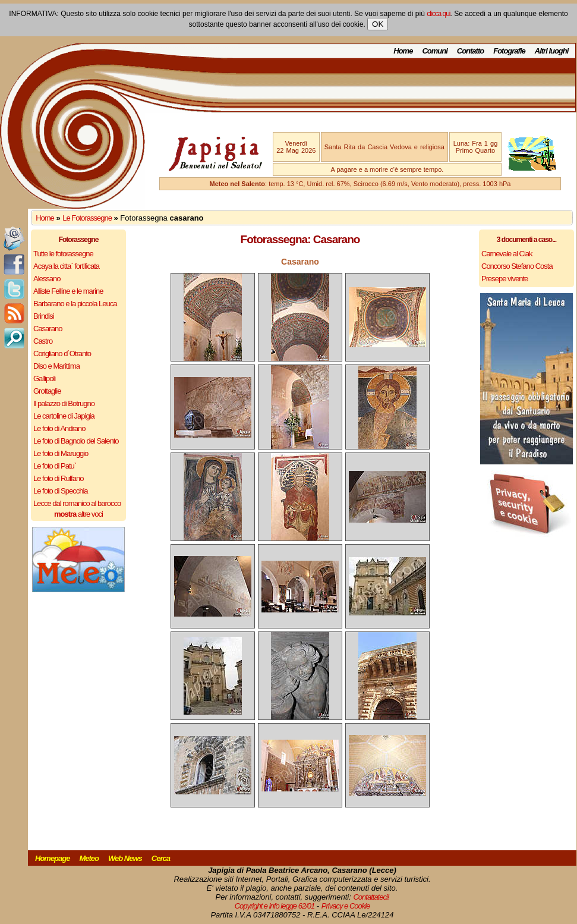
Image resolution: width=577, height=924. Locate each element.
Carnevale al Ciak (507, 254)
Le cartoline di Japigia (64, 416)
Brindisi (44, 316)
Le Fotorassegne (87, 218)
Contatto (470, 51)
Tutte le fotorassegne (63, 254)
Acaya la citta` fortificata (66, 266)
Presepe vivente (505, 279)
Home (403, 51)
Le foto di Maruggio (61, 453)
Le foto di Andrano (59, 428)
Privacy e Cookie (346, 906)
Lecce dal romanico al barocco (77, 503)
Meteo (89, 858)
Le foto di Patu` (55, 466)
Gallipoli (44, 378)
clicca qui (438, 14)
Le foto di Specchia (61, 491)
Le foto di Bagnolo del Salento (76, 441)
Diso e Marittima (56, 366)
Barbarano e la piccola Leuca (75, 304)
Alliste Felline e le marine (68, 291)
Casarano (48, 329)
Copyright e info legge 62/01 (275, 906)
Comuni (434, 51)
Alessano (47, 279)
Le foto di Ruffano (58, 478)
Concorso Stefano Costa (517, 266)
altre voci (78, 514)
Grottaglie (47, 391)
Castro (43, 341)
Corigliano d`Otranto (62, 353)
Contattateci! (371, 897)
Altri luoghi (552, 51)
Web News (125, 858)
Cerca (161, 858)
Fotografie (509, 51)
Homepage (52, 858)
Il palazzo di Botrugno (64, 403)
